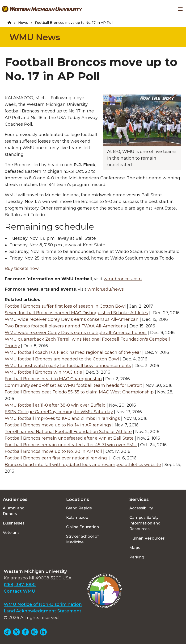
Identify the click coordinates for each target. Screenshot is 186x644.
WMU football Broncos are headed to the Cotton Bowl (62, 359)
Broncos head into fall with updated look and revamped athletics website (83, 465)
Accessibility (141, 508)
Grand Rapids (79, 508)
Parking (137, 557)
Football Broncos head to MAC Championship (53, 379)
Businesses (14, 523)
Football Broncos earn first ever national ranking (56, 458)
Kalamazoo (77, 518)
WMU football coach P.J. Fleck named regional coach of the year (73, 352)
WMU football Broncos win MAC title (43, 372)
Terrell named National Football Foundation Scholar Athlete (68, 432)
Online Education (82, 527)
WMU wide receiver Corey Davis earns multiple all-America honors (76, 333)
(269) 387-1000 (20, 585)
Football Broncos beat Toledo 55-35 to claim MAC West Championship (79, 392)
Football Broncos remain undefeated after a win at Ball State (69, 438)
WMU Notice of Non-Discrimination (43, 604)
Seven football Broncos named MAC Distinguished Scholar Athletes (76, 313)
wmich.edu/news (106, 289)
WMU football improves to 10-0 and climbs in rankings (62, 418)
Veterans (11, 533)
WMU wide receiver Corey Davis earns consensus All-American (72, 319)
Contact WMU (20, 591)
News (23, 23)
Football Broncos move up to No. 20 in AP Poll (53, 451)
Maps (135, 548)
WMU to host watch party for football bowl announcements (68, 366)
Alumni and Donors (14, 511)
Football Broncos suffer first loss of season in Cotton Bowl (65, 306)
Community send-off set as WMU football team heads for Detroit (73, 385)
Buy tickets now (22, 268)
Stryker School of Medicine (82, 539)
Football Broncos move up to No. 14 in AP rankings (58, 425)
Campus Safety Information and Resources (145, 523)
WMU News (35, 37)
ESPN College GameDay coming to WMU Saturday (59, 412)
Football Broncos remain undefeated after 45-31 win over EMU (71, 445)
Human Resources (147, 538)
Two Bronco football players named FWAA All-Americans (65, 326)
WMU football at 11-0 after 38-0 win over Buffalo (55, 405)
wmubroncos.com (123, 279)
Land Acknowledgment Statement (43, 611)
